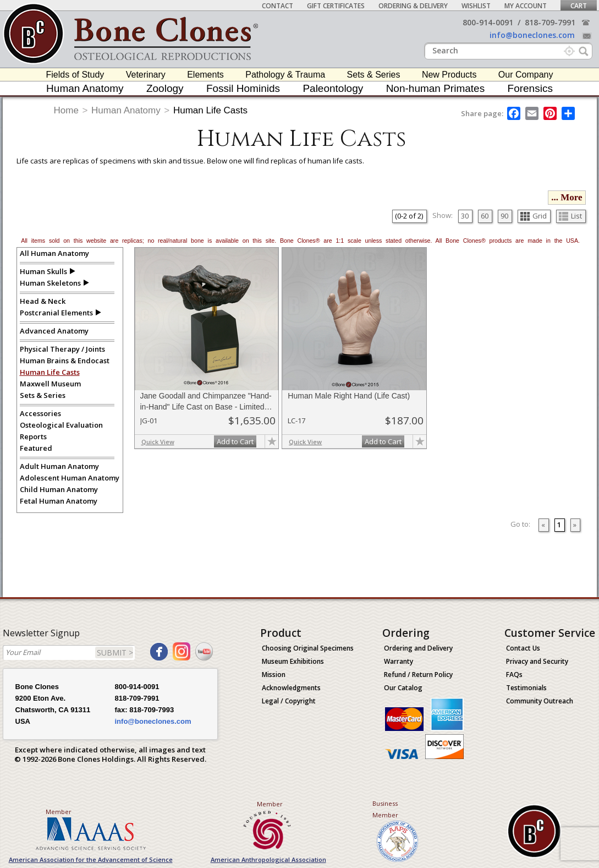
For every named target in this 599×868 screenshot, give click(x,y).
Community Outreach (540, 701)
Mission (274, 675)
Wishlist (476, 6)
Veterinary (146, 75)
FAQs (514, 675)
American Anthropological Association (268, 859)
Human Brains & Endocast (65, 361)
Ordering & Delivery (413, 6)
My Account (526, 6)
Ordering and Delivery (418, 648)
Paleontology (333, 88)
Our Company (526, 75)
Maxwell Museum (50, 384)
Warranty (399, 661)
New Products (449, 75)
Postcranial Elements (56, 313)
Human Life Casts (210, 110)
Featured (36, 448)
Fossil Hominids (243, 88)
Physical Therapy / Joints (62, 349)
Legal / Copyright (289, 701)
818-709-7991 (550, 22)
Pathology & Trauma (285, 75)
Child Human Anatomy (59, 489)
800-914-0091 (488, 22)
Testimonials (526, 688)
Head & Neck (43, 301)
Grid (534, 216)
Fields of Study (75, 75)
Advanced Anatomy (54, 331)
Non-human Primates (436, 88)
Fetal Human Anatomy (59, 501)
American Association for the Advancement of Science (91, 859)
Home (66, 110)
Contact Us (523, 648)
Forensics (530, 88)
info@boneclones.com (532, 35)
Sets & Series (374, 75)
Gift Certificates (336, 6)
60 (485, 216)
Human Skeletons (50, 283)
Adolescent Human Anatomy (70, 478)
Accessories (40, 413)
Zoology (165, 88)
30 (465, 216)
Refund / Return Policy (418, 675)
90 (504, 216)
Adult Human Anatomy (59, 466)
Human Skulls (43, 271)
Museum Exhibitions (293, 661)
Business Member (385, 809)
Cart (579, 6)
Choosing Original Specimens (308, 648)
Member (59, 812)
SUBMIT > (115, 653)
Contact (277, 6)
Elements (205, 75)
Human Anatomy (85, 88)
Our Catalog (403, 688)
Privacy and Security (537, 661)
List (570, 216)
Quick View (158, 442)
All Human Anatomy (54, 253)
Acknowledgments (291, 688)
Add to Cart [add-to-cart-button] (235, 441)
